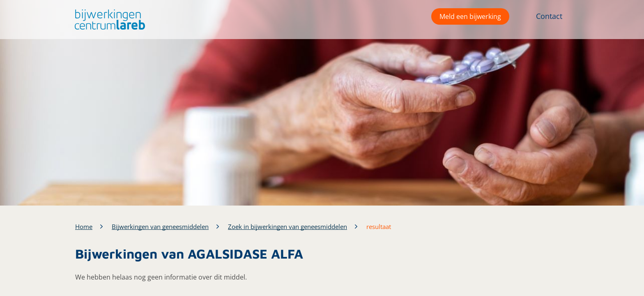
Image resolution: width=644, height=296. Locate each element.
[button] (108, 20)
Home (84, 227)
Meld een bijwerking (470, 16)
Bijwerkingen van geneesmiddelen (160, 227)
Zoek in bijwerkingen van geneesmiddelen (287, 227)
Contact (549, 16)
